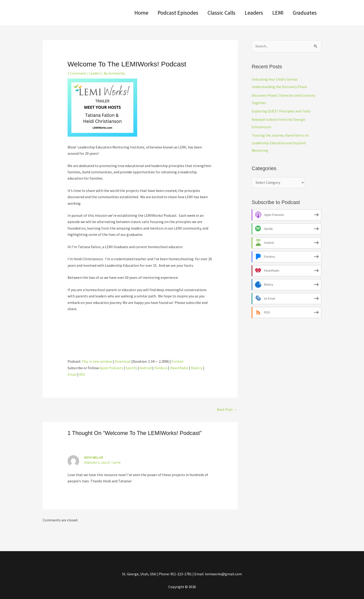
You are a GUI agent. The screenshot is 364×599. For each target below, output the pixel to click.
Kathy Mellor (94, 457)
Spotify (132, 368)
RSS (82, 374)
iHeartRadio (181, 368)
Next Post (227, 409)
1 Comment (77, 73)
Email (72, 374)
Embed (178, 361)
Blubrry (199, 368)
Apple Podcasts (112, 368)
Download (123, 361)
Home (131, 13)
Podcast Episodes (170, 13)
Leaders (249, 13)
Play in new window (97, 361)
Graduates (304, 13)
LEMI (275, 13)
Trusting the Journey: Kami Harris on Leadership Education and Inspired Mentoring (281, 143)
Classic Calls (215, 13)
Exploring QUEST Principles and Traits (282, 111)
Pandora (162, 368)
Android (147, 368)
